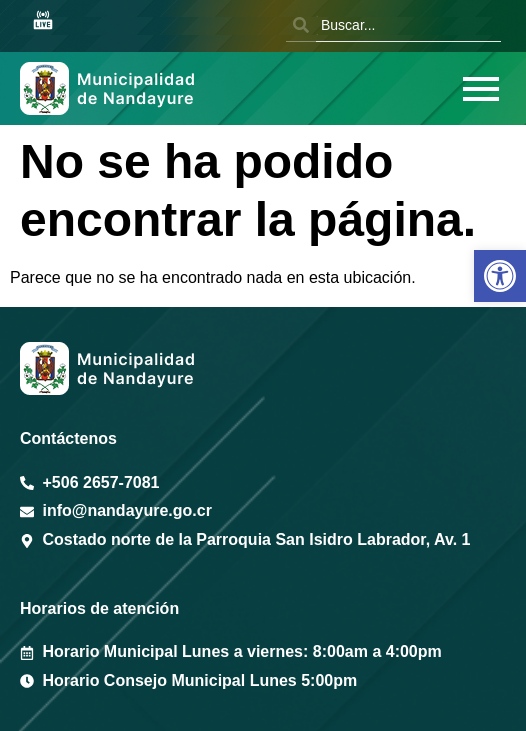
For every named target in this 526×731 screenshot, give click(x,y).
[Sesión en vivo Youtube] (43, 21)
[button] (500, 276)
